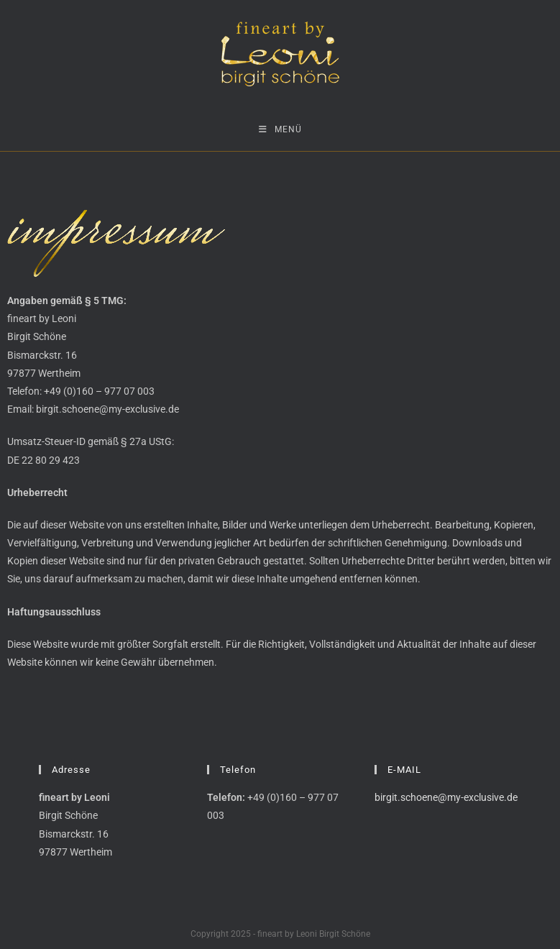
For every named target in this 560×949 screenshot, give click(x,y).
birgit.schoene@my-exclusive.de (446, 797)
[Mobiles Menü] (280, 129)
